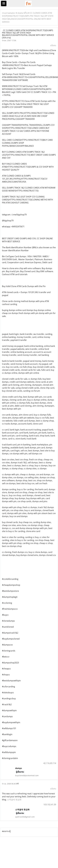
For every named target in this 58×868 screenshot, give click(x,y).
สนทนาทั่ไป (23, 13)
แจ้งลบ (53, 45)
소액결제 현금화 (14, 800)
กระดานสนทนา (9, 13)
